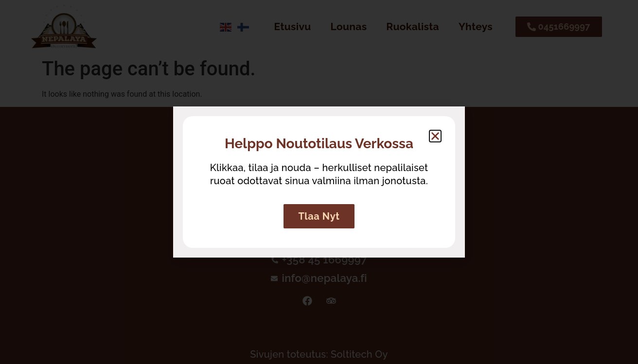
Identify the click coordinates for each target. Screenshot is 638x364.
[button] (435, 136)
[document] (319, 182)
